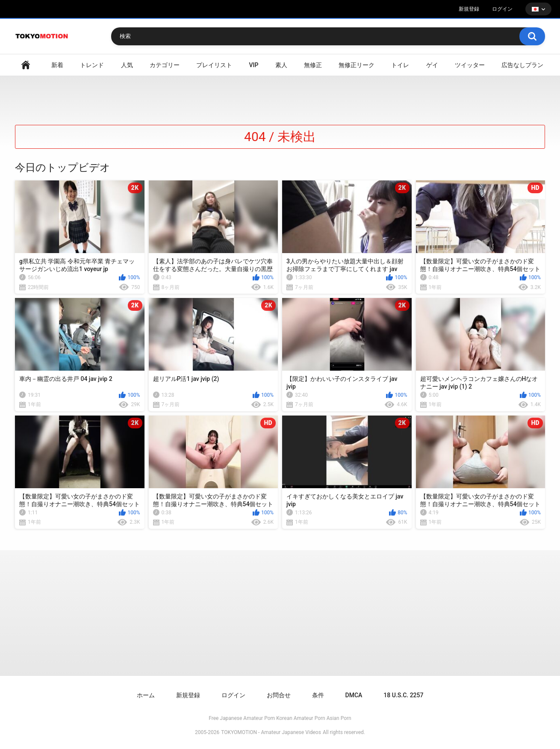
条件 (318, 695)
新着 (57, 65)
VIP (253, 65)
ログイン (502, 9)
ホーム (146, 695)
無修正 (313, 65)
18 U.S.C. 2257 (403, 695)
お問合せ (279, 695)
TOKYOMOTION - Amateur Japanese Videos (271, 732)
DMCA (354, 695)
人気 (127, 65)
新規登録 (469, 9)
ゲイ (432, 65)
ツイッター (470, 65)
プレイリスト (214, 65)
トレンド (92, 65)
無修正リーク (357, 65)
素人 (281, 65)
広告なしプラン (522, 65)
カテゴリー (165, 65)
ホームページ (26, 65)
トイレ (400, 65)
